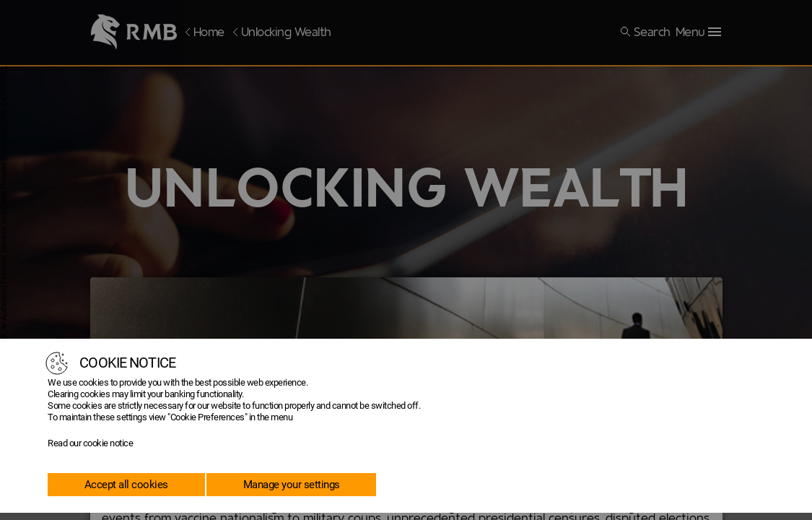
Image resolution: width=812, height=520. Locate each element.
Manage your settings (292, 485)
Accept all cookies (126, 485)
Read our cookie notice (90, 443)
